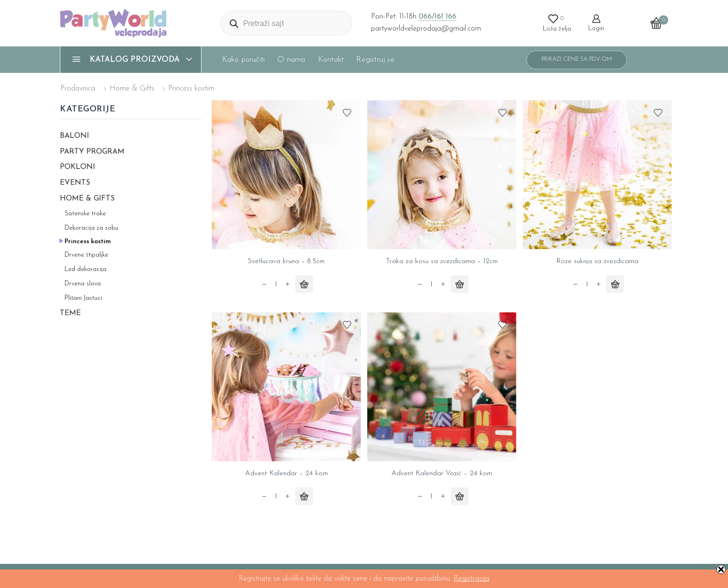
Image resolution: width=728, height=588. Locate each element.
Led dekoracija (85, 269)
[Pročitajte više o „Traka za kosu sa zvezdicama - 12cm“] (460, 284)
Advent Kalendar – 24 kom (286, 474)
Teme (70, 313)
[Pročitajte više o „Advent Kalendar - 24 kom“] (304, 497)
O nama (291, 60)
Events (75, 183)
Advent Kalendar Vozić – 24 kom (442, 474)
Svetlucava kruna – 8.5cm (286, 262)
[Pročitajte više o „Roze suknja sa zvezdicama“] (615, 284)
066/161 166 (438, 17)
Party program (92, 152)
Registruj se (375, 60)
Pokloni (78, 167)
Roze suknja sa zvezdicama (597, 262)
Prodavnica (78, 89)
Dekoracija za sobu (91, 228)
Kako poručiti (244, 60)
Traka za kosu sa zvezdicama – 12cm (442, 262)
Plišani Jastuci (83, 298)
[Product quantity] (276, 285)
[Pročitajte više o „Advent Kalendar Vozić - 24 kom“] (460, 497)
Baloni (75, 136)
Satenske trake (85, 214)
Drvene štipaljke (86, 255)
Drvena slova (83, 284)
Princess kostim (88, 242)
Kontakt (331, 60)
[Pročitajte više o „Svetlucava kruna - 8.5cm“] (304, 284)
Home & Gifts (132, 89)
